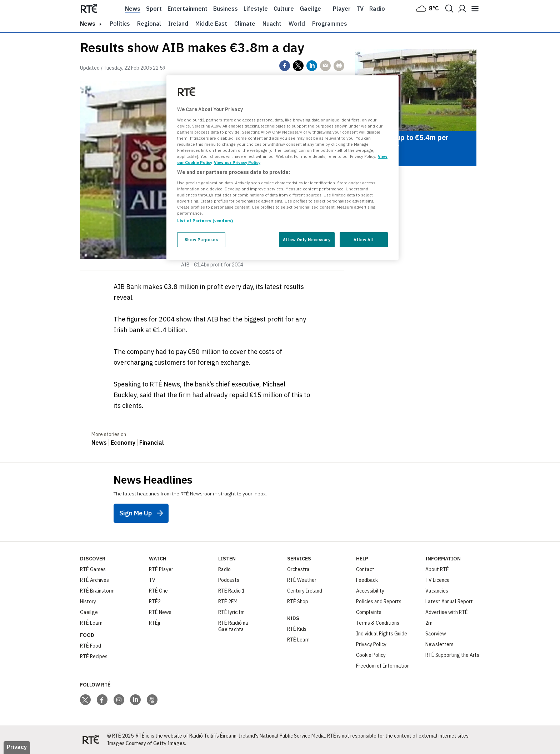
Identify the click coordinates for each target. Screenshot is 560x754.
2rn (429, 623)
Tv (360, 9)
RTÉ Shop (298, 601)
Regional (149, 24)
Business (226, 9)
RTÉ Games (93, 569)
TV (152, 580)
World (297, 24)
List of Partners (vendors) (205, 221)
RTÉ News (160, 612)
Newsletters (439, 644)
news (88, 24)
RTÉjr (155, 623)
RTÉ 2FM (228, 601)
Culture (284, 9)
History (88, 601)
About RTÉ (437, 569)
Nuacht (272, 24)
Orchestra (298, 569)
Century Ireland (305, 591)
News (133, 9)
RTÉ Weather (302, 580)
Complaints (369, 612)
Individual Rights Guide (382, 634)
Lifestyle (256, 9)
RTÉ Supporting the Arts (452, 655)
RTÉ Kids (297, 629)
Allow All (364, 239)
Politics (120, 24)
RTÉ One (158, 591)
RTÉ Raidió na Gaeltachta (233, 626)
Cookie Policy (371, 655)
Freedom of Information (383, 666)
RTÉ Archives (94, 580)
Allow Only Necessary (307, 239)
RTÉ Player (161, 569)
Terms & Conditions (378, 623)
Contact (365, 569)
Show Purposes (201, 239)
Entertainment (187, 9)
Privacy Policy (371, 644)
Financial (152, 443)
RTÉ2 (155, 601)
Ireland (178, 24)
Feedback (367, 580)
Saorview (436, 634)
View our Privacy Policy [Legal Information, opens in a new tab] (237, 162)
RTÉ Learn (91, 623)
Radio (377, 9)
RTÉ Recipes (94, 656)
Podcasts (229, 580)
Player (342, 9)
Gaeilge (310, 9)
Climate (245, 24)
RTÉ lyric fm (231, 612)
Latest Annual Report (449, 601)
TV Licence (437, 580)
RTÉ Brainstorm (97, 591)
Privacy (17, 747)
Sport (154, 9)
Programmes (330, 24)
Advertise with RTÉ (447, 612)
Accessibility (370, 591)
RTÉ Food (91, 646)
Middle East (211, 24)
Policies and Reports (379, 601)
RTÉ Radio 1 (231, 591)
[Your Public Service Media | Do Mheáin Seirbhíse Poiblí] (91, 740)
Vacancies (437, 591)
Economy (123, 443)
